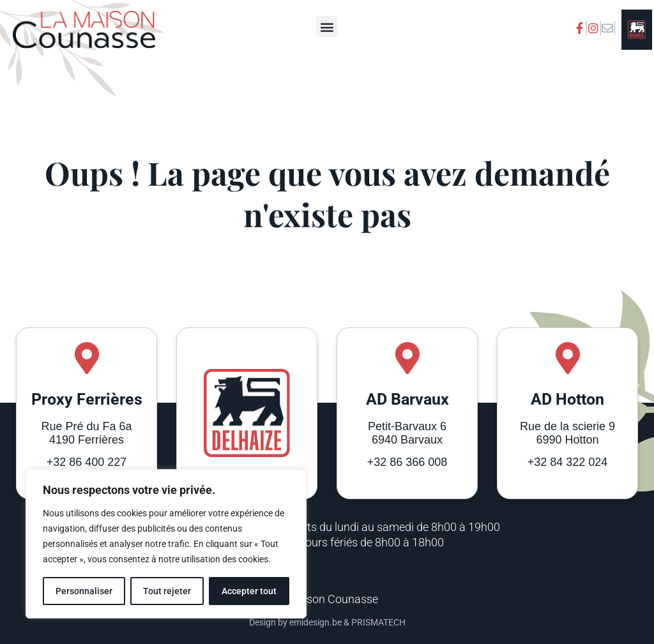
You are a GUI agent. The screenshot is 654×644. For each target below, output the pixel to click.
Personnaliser (84, 591)
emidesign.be (316, 622)
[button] (327, 26)
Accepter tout (249, 591)
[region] (166, 544)
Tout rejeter (167, 591)
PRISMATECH (378, 622)
